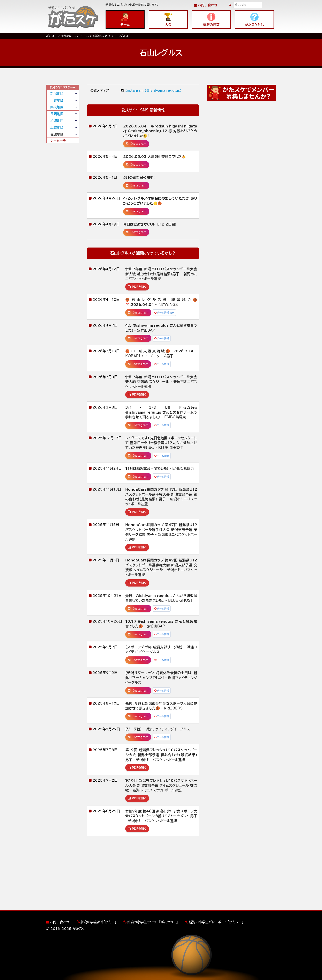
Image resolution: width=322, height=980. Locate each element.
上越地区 (57, 127)
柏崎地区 (57, 121)
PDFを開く (137, 287)
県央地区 (57, 107)
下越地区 (57, 100)
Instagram (136, 144)
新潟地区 (57, 94)
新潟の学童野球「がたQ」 (98, 922)
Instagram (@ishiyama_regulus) (151, 90)
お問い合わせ (208, 5)
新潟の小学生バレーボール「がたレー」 (216, 922)
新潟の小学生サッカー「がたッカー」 (152, 922)
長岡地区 (57, 114)
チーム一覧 (58, 140)
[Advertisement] (62, 209)
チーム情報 (164, 313)
